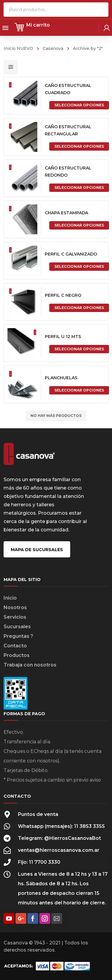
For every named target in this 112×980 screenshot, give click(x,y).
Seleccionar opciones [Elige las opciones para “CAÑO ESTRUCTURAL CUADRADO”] (79, 105)
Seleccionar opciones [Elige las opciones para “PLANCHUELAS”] (79, 390)
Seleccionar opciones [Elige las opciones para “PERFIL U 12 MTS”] (79, 349)
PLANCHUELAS (61, 378)
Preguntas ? (18, 636)
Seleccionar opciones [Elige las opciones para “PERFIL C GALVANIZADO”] (79, 266)
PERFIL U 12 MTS (63, 337)
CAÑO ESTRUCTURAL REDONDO (68, 172)
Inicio (10, 598)
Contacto (15, 646)
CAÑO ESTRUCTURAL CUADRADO (68, 89)
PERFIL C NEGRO (63, 295)
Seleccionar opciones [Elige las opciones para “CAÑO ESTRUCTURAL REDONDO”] (79, 188)
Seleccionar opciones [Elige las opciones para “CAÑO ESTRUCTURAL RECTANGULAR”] (79, 146)
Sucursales (17, 627)
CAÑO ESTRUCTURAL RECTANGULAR (68, 130)
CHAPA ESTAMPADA (66, 213)
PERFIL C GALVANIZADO (71, 254)
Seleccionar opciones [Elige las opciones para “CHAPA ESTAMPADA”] (79, 225)
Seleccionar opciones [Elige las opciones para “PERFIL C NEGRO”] (79, 308)
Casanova (53, 48)
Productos (17, 655)
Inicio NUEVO (18, 48)
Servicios (15, 617)
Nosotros (15, 607)
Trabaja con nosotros (30, 665)
